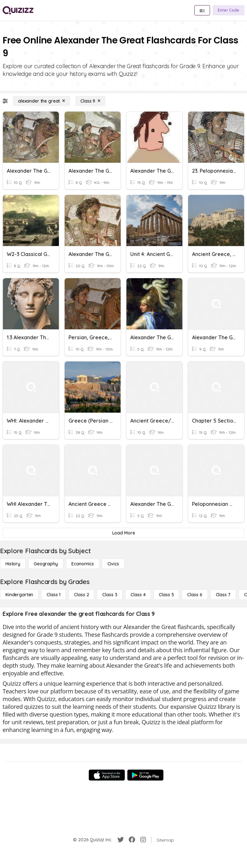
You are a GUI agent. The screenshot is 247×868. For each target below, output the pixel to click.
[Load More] (123, 533)
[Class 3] (110, 595)
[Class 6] (195, 595)
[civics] (113, 564)
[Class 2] (81, 595)
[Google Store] (145, 775)
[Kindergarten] (19, 595)
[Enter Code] (229, 10)
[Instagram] (143, 840)
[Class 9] (90, 101)
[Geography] (46, 564)
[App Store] (107, 775)
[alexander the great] (41, 101)
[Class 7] (223, 595)
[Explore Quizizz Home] (18, 10)
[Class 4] (138, 595)
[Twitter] (121, 840)
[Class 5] (166, 595)
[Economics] (83, 564)
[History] (13, 564)
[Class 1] (54, 595)
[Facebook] (132, 840)
